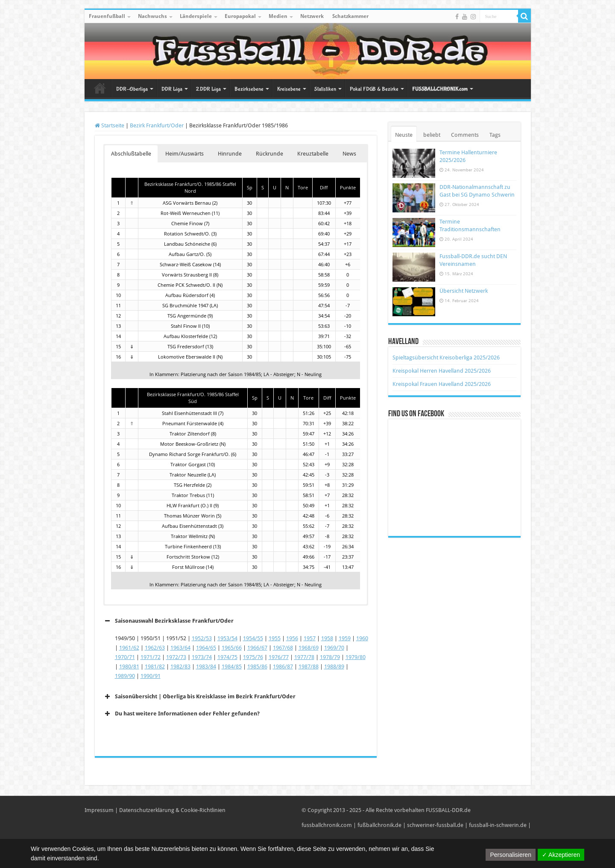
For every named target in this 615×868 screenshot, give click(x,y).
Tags (495, 135)
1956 (292, 638)
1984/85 (232, 666)
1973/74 (202, 657)
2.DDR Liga (208, 89)
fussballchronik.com (327, 825)
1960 (362, 638)
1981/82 (155, 666)
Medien (278, 16)
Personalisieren (511, 855)
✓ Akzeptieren (561, 855)
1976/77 (279, 657)
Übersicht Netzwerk (464, 291)
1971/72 (151, 657)
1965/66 (232, 648)
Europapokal (240, 16)
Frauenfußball (107, 16)
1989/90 (125, 676)
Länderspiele (196, 16)
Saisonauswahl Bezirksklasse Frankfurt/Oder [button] (168, 621)
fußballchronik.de (379, 825)
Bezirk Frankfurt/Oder (157, 125)
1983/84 (206, 666)
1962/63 (155, 648)
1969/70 (334, 648)
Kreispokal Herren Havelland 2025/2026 (442, 371)
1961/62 (129, 648)
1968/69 (309, 648)
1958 (327, 638)
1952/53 (202, 638)
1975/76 (253, 657)
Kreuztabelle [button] (313, 154)
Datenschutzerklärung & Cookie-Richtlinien (172, 810)
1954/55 (253, 638)
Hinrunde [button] (230, 154)
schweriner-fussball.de (435, 825)
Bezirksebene (249, 89)
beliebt (432, 135)
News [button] (349, 154)
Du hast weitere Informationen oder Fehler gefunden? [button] (182, 714)
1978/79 (330, 657)
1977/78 (304, 657)
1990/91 (151, 676)
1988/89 (334, 666)
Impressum (99, 810)
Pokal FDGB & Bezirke (374, 89)
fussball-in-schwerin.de (498, 825)
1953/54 (227, 638)
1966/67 (257, 648)
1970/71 (125, 657)
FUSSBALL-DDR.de (448, 810)
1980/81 (129, 666)
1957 (310, 638)
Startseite (100, 88)
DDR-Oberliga (132, 89)
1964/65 (206, 648)
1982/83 (180, 666)
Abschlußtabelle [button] (131, 154)
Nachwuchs (152, 16)
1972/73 (176, 657)
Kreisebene (289, 89)
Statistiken (325, 89)
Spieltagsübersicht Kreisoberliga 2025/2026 (446, 357)
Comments (465, 135)
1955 (275, 638)
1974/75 (227, 657)
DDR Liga (172, 89)
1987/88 (309, 666)
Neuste (404, 135)
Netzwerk (312, 16)
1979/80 (356, 657)
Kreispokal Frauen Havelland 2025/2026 (442, 384)
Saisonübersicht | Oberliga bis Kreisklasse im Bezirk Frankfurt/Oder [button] (199, 697)
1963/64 (180, 648)
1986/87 (283, 666)
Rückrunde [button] (269, 154)
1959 (345, 638)
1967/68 (283, 648)
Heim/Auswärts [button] (184, 154)
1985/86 (257, 666)
